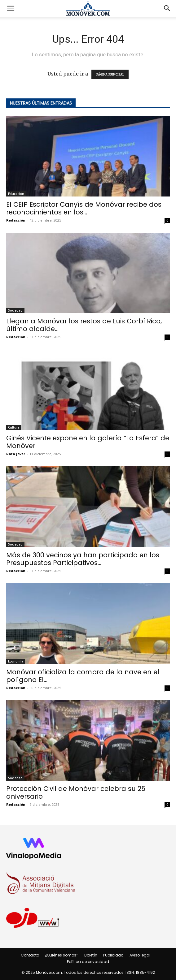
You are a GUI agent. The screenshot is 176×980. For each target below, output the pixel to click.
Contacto (30, 955)
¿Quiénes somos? (62, 955)
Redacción (16, 220)
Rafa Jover (16, 454)
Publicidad (113, 955)
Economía (16, 661)
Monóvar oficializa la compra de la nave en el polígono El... (83, 676)
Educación (16, 194)
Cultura (14, 427)
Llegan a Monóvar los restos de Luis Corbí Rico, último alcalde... (84, 325)
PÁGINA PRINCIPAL (110, 74)
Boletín (91, 955)
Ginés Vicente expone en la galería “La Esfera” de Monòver (88, 442)
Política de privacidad (88, 962)
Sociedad (15, 310)
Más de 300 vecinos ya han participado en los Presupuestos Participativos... (83, 559)
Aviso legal (140, 955)
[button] (11, 8)
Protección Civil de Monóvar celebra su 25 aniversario (76, 792)
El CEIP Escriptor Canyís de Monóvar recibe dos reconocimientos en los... (84, 208)
